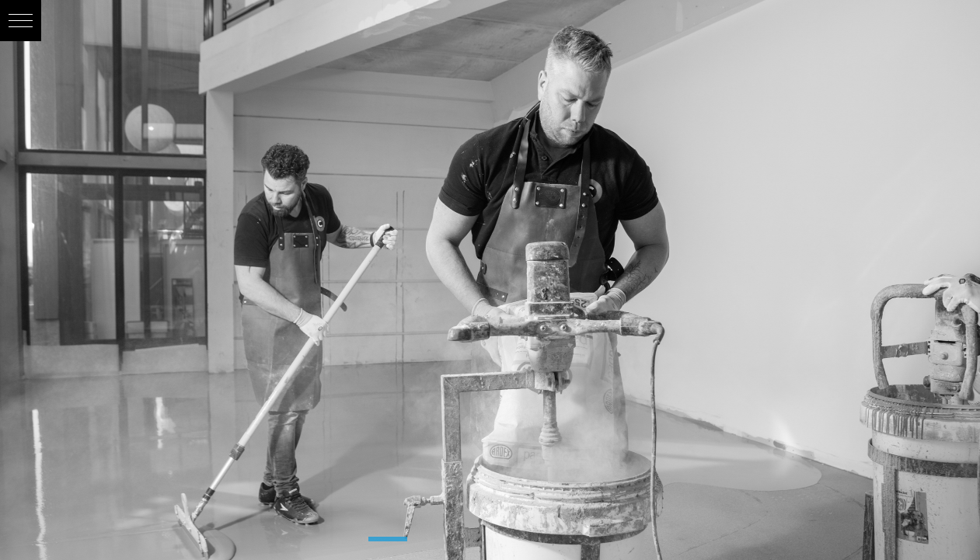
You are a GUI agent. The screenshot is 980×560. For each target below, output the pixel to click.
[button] (21, 21)
